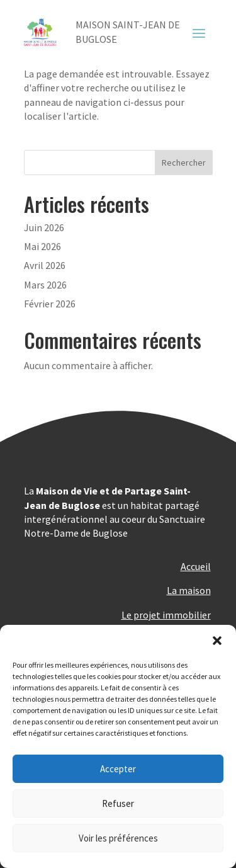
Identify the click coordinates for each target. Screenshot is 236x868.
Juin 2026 (44, 227)
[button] (217, 641)
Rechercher (184, 163)
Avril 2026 (45, 265)
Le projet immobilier (166, 615)
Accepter (118, 769)
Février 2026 (50, 304)
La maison (189, 590)
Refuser (118, 803)
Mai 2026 (42, 246)
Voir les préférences (118, 838)
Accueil (196, 566)
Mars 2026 (45, 285)
